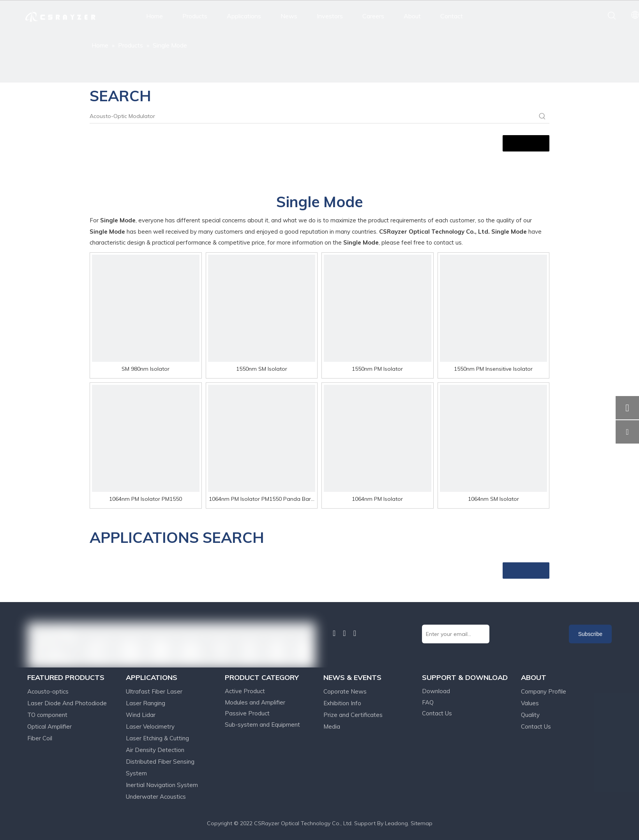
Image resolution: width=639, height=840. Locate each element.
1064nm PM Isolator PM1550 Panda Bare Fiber (261, 500)
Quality (530, 715)
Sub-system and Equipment (262, 725)
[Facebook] (325, 633)
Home (154, 16)
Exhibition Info (342, 703)
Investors (330, 16)
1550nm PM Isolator (377, 369)
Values (530, 703)
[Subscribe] (590, 634)
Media (332, 726)
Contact (452, 16)
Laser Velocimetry (150, 726)
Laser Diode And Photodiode (67, 703)
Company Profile (544, 691)
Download (436, 691)
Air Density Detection (155, 750)
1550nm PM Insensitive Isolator (493, 369)
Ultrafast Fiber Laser (154, 691)
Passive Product (247, 713)
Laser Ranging (146, 703)
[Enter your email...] (456, 634)
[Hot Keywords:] (542, 116)
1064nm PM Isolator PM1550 (146, 499)
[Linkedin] (334, 633)
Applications (244, 16)
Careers (373, 16)
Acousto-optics (48, 691)
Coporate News (345, 691)
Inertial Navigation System (162, 785)
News (289, 16)
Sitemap (422, 823)
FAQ (428, 702)
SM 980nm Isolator (146, 369)
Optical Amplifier (49, 726)
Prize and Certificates (353, 715)
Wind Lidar (141, 715)
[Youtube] (355, 633)
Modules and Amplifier (255, 702)
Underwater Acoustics (156, 797)
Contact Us (437, 713)
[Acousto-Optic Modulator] (312, 116)
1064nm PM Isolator (377, 499)
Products (195, 16)
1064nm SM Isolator (493, 499)
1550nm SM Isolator (262, 369)
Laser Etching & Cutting (157, 738)
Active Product (245, 691)
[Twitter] (344, 633)
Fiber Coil (40, 738)
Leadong (396, 823)
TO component (47, 715)
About (412, 16)
